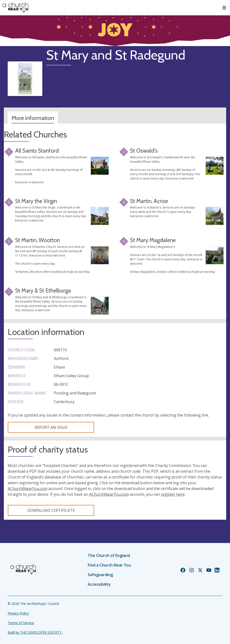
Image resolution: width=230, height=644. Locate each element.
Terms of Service (21, 623)
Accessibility (99, 584)
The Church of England (109, 555)
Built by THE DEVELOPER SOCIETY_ (35, 632)
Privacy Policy (18, 613)
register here (173, 494)
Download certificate (51, 510)
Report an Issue (51, 427)
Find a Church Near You (109, 565)
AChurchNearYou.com (28, 489)
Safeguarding (100, 575)
